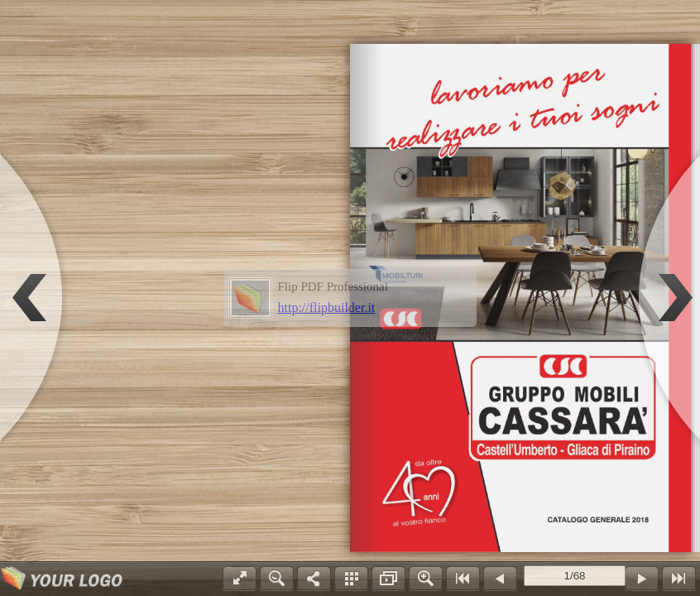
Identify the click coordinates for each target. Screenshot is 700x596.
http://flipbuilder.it (327, 308)
